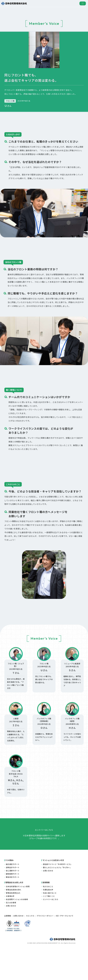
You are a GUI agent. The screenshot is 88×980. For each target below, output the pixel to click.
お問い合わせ (48, 898)
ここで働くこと (49, 924)
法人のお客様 (11, 930)
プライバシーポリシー (45, 943)
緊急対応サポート (13, 905)
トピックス (30, 943)
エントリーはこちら (51, 927)
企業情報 (8, 943)
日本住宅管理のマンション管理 (18, 914)
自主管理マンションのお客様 (17, 927)
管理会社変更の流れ (13, 917)
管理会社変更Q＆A (13, 920)
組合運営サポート (13, 892)
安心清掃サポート (13, 898)
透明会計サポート (13, 895)
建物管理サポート (13, 901)
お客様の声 (10, 924)
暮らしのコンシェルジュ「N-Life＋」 (57, 895)
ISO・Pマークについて (65, 943)
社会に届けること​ (50, 920)
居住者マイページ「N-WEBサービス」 (58, 892)
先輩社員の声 (48, 917)
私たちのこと (48, 914)
